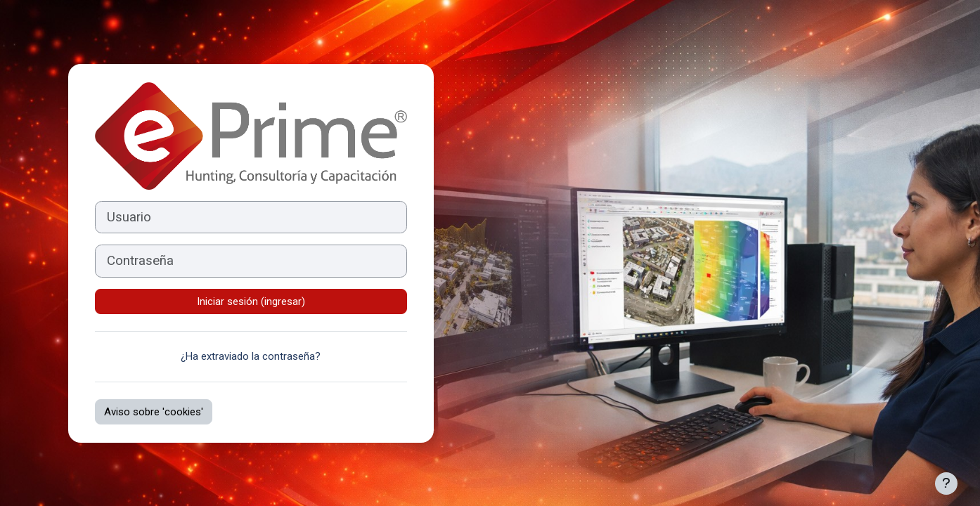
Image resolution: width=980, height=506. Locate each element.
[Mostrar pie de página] (946, 484)
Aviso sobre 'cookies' (154, 412)
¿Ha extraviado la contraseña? (251, 356)
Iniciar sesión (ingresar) (251, 301)
